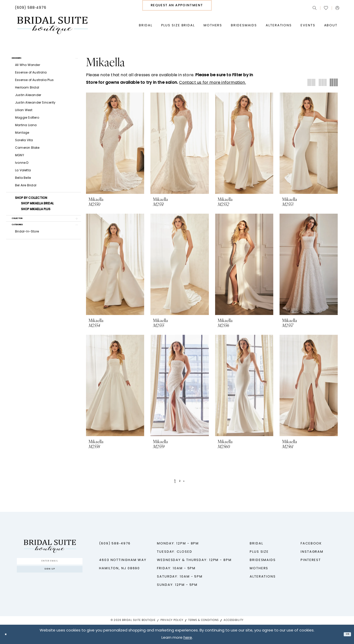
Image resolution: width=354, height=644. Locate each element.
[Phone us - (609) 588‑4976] (31, 8)
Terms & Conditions (203, 620)
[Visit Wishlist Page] (326, 8)
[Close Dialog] (8, 634)
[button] (337, 8)
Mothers (259, 568)
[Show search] (315, 8)
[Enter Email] (50, 563)
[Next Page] (186, 481)
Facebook (311, 544)
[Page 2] (180, 481)
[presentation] (115, 143)
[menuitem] (31, 8)
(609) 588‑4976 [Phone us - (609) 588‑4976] (115, 544)
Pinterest (311, 560)
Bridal (256, 544)
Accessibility (234, 620)
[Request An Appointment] (177, 5)
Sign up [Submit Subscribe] (50, 575)
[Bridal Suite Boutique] (52, 26)
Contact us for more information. (212, 83)
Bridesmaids (263, 560)
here (188, 638)
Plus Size (259, 552)
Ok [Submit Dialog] (346, 634)
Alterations (263, 577)
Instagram (312, 552)
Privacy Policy (172, 620)
